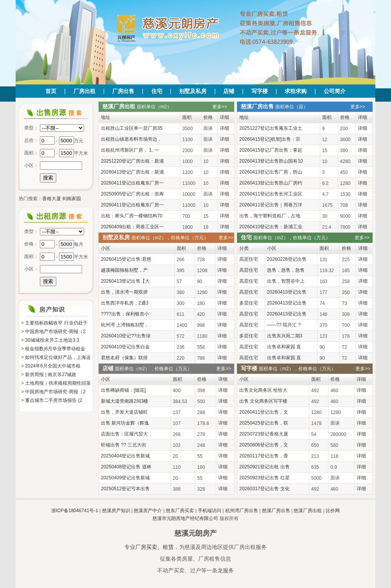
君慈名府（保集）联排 (124, 358)
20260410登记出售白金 (125, 347)
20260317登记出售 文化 (265, 489)
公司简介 (335, 91)
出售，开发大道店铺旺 (124, 412)
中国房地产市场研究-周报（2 (55, 332)
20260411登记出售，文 (264, 412)
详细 (224, 128)
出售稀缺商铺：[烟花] (123, 390)
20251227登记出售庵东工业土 (271, 128)
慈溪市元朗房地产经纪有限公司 (185, 518)
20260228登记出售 (287, 259)
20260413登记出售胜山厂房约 (271, 183)
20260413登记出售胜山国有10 (271, 161)
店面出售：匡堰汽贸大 (124, 434)
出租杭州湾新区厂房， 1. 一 (130, 150)
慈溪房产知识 (116, 511)
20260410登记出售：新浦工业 (271, 227)
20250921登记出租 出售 (265, 467)
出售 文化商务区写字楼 (263, 401)
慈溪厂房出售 (276, 511)
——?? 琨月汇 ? (284, 325)
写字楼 (260, 91)
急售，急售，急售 (286, 270)
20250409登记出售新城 (125, 478)
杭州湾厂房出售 (242, 511)
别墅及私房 (193, 91)
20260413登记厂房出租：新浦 (132, 172)
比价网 (333, 511)
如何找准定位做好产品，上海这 (58, 357)
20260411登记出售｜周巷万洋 (271, 205)
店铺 (229, 91)
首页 (51, 91)
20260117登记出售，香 (264, 456)
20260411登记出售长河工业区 (271, 194)
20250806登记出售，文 (264, 445)
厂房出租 (84, 91)
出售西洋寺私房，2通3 (125, 303)
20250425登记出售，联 (264, 423)
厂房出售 (123, 91)
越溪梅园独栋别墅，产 (124, 270)
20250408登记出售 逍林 (126, 467)
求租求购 (296, 91)
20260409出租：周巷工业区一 (132, 227)
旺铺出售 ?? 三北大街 (124, 445)
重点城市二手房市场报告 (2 (54, 400)
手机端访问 (210, 511)
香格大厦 (52, 199)
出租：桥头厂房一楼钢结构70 (132, 216)
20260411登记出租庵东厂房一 (132, 183)
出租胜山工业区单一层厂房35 (132, 128)
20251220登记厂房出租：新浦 (132, 161)
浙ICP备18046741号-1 (75, 511)
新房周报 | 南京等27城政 (51, 375)
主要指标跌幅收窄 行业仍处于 (56, 323)
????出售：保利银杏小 (125, 314)
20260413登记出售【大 (125, 281)
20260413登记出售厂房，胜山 (271, 172)
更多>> (220, 107)
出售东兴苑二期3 (285, 336)
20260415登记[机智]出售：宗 (270, 139)
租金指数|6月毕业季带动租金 (55, 349)
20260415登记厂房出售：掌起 (271, 150)
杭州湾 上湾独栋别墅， (125, 325)
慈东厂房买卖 (180, 511)
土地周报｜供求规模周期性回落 (58, 383)
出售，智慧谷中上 (286, 281)
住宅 (157, 91)
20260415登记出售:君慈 (126, 259)
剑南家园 (72, 199)
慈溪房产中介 (148, 511)
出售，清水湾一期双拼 (124, 292)
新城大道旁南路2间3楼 (125, 401)
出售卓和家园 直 (284, 347)
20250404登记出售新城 (125, 456)
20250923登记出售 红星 (265, 478)
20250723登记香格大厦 (264, 434)
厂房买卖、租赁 (154, 547)
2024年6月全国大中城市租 (53, 366)
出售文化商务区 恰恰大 (263, 390)
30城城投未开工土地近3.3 (52, 340)
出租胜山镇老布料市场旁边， (131, 139)
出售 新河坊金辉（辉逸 (125, 423)
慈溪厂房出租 (308, 511)
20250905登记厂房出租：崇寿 (132, 194)
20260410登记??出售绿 (126, 336)
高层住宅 (249, 259)
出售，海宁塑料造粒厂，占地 (270, 216)
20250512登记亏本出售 (125, 489)
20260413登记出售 (287, 292)
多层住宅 (249, 303)
